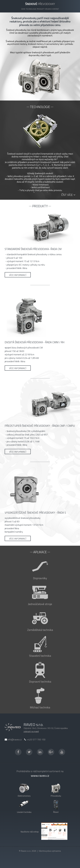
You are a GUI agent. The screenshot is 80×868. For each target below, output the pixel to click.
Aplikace (48, 9)
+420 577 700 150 (35, 740)
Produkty (41, 9)
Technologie (31, 9)
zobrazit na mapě (31, 731)
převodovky (40, 4)
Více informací (18, 275)
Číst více (68, 195)
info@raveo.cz (13, 740)
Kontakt (56, 9)
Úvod (23, 9)
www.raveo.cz (40, 776)
